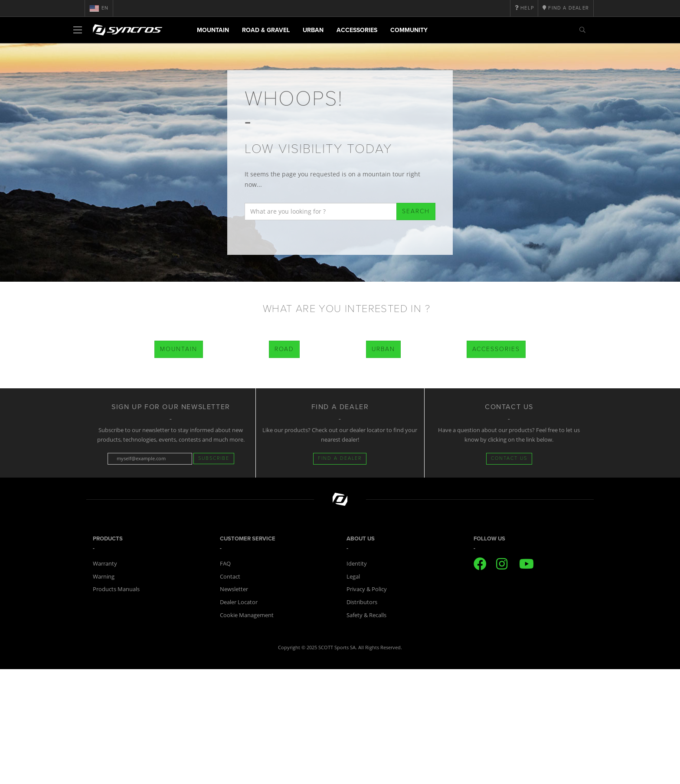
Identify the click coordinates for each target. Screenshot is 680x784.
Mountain (213, 30)
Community (409, 30)
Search (416, 211)
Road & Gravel (266, 30)
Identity (357, 563)
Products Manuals (116, 589)
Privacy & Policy (367, 589)
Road (284, 349)
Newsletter (234, 589)
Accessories (357, 30)
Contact (230, 576)
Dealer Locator (239, 602)
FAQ (225, 563)
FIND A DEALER (340, 458)
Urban (313, 30)
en (99, 8)
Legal (353, 576)
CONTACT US (509, 458)
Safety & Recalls (366, 615)
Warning (104, 576)
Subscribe (214, 458)
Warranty (105, 563)
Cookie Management (247, 615)
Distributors (362, 602)
